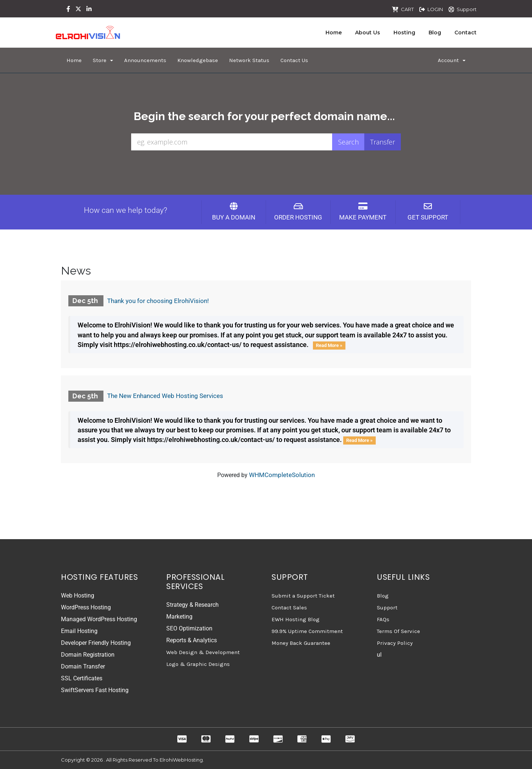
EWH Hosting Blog (296, 619)
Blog (435, 33)
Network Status (249, 60)
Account (452, 60)
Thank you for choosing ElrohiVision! (158, 301)
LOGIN (435, 9)
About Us (368, 33)
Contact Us (294, 60)
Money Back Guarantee (301, 643)
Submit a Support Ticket (303, 596)
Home (334, 33)
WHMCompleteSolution (282, 475)
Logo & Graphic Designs (198, 664)
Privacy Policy (395, 643)
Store (103, 60)
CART (407, 9)
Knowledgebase (198, 60)
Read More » (329, 345)
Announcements (145, 60)
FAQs (383, 619)
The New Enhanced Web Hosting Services (165, 396)
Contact (465, 33)
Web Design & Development (203, 652)
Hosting (404, 33)
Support (467, 9)
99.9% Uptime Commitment (307, 631)
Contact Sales (289, 608)
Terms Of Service (398, 631)
